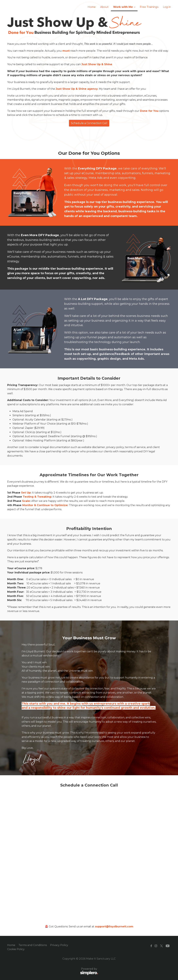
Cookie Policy (16, 949)
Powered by (53, 972)
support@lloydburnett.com (114, 926)
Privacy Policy (59, 945)
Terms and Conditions (33, 945)
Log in (167, 7)
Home (11, 945)
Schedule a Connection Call (89, 123)
